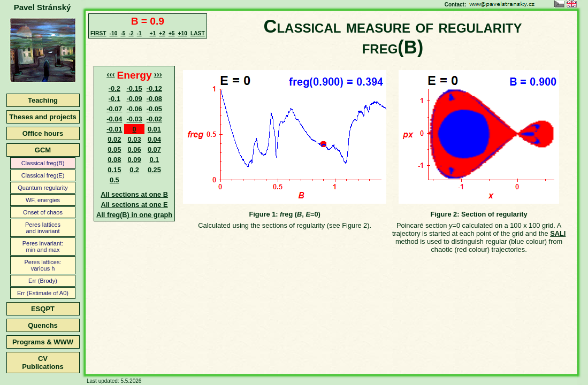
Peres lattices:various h (43, 265)
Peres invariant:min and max (43, 247)
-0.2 (114, 88)
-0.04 (114, 119)
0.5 (114, 180)
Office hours (43, 133)
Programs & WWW (43, 342)
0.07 (154, 149)
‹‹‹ (110, 74)
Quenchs (43, 325)
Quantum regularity (43, 188)
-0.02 (154, 119)
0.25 (154, 170)
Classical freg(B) (43, 163)
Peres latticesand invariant (43, 228)
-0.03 (134, 119)
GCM (43, 150)
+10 (183, 33)
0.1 (154, 160)
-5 (123, 33)
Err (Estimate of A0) (43, 293)
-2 (131, 33)
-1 (139, 33)
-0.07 (114, 109)
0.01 (154, 129)
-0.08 (154, 99)
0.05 (114, 149)
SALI (558, 233)
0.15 (114, 170)
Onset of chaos (43, 212)
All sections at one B (134, 194)
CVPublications (43, 363)
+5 (172, 33)
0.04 (154, 139)
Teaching (43, 100)
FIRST (98, 33)
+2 (162, 33)
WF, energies (43, 200)
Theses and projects (43, 117)
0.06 (135, 149)
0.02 (114, 139)
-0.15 (134, 88)
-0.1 (114, 99)
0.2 (134, 170)
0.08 (114, 160)
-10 (114, 33)
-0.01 (114, 129)
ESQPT (43, 309)
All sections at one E (135, 205)
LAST (198, 33)
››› (158, 74)
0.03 (135, 139)
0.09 (135, 160)
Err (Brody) (43, 281)
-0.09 (134, 99)
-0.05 (154, 109)
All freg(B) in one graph (134, 215)
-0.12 (154, 88)
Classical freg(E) (43, 175)
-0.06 (134, 109)
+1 (153, 33)
